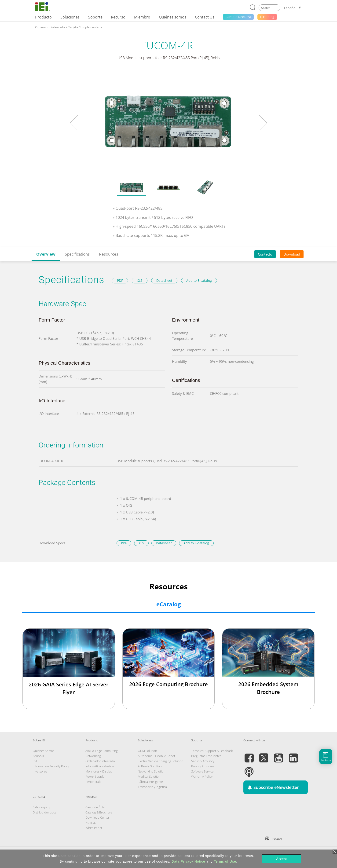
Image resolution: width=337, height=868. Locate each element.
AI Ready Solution (150, 766)
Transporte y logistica (152, 787)
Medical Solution (149, 776)
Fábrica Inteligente (150, 782)
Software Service (202, 771)
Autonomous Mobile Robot (156, 756)
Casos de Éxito (95, 807)
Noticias (91, 823)
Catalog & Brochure (99, 812)
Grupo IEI (39, 756)
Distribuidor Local (45, 812)
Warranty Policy (202, 776)
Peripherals (93, 782)
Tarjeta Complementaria (85, 27)
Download (292, 254)
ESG (35, 761)
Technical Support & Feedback (212, 751)
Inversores (40, 771)
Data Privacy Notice (188, 861)
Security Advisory (203, 761)
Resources (109, 254)
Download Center (97, 817)
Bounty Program (202, 766)
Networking (93, 756)
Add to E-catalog (199, 280)
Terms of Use (225, 861)
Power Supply (95, 776)
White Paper (94, 828)
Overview (46, 254)
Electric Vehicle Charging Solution (161, 761)
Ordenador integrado (50, 27)
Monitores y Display (99, 771)
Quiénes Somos (44, 751)
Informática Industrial (100, 766)
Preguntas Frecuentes (206, 756)
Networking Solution (152, 771)
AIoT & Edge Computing (102, 751)
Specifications (77, 254)
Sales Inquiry (41, 807)
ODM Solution (147, 751)
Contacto (265, 254)
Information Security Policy (51, 766)
